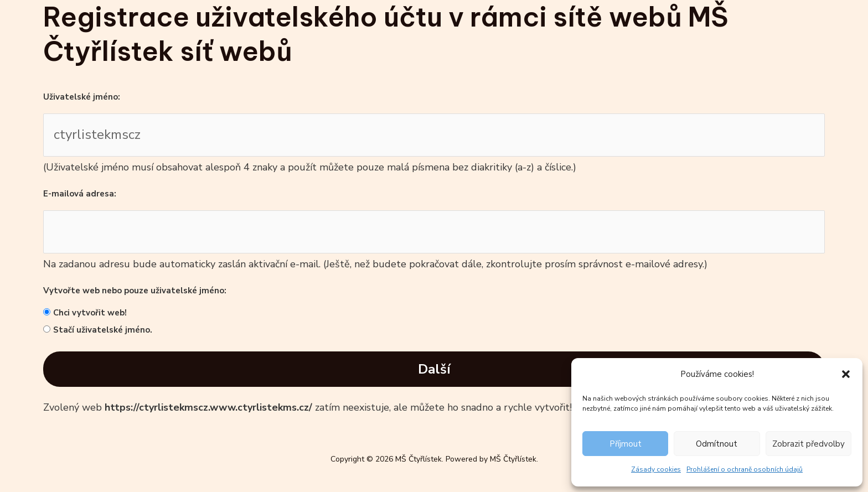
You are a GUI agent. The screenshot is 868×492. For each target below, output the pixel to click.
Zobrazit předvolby (808, 444)
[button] (846, 374)
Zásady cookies (656, 469)
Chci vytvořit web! (90, 313)
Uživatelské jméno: (82, 97)
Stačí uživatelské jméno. (103, 330)
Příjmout (626, 444)
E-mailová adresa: (80, 194)
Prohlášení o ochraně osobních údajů (745, 469)
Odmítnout (717, 444)
